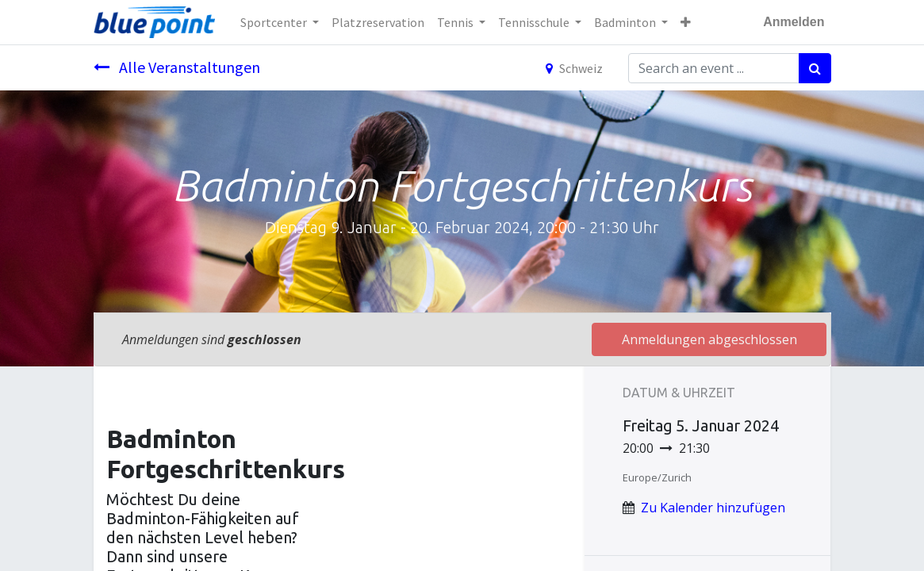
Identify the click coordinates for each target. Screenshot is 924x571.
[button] (686, 22)
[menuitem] (378, 22)
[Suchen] (815, 68)
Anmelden (794, 22)
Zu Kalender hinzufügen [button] (713, 508)
